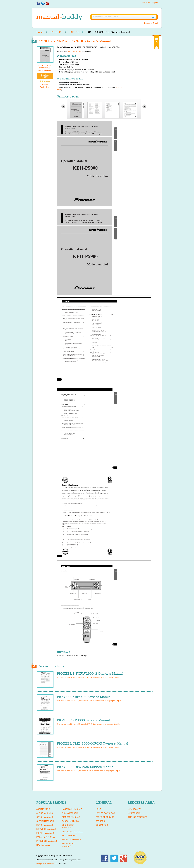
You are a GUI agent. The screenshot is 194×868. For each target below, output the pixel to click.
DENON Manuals (45, 825)
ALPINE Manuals (45, 813)
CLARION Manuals (45, 821)
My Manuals (134, 813)
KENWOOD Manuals (46, 829)
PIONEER (57, 32)
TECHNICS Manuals (72, 840)
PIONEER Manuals (71, 817)
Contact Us (102, 825)
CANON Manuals (45, 817)
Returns (100, 821)
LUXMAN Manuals (45, 833)
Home (40, 32)
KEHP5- (75, 32)
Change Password (138, 817)
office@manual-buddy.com (45, 864)
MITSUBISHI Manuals (47, 841)
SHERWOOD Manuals (72, 832)
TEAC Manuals (69, 836)
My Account (134, 809)
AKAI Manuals (43, 809)
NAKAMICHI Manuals (72, 809)
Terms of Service (105, 817)
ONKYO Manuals (70, 813)
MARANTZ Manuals (46, 837)
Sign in (155, 2)
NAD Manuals (43, 845)
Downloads (146, 2)
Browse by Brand (151, 23)
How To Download (105, 813)
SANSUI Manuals (70, 821)
